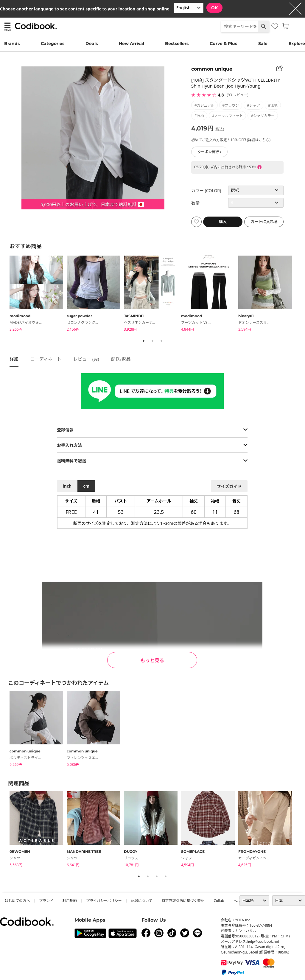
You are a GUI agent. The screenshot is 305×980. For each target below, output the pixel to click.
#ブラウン (231, 105)
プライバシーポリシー (104, 901)
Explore (297, 43)
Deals (92, 43)
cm (86, 486)
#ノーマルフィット (228, 116)
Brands (12, 43)
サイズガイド (229, 486)
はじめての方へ (17, 901)
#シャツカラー (263, 116)
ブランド (46, 901)
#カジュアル (204, 105)
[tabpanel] (38, 294)
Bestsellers (177, 43)
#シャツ (253, 105)
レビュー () (86, 359)
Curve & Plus (223, 43)
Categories (53, 43)
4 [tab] (166, 876)
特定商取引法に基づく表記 (183, 901)
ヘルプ (239, 901)
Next (300, 294)
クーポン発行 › (209, 152)
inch (67, 486)
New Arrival (132, 43)
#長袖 (199, 116)
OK (214, 8)
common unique (212, 69)
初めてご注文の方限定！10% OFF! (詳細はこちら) (231, 140)
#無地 (273, 105)
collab (219, 901)
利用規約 (70, 901)
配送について (142, 901)
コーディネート (46, 359)
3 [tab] (161, 341)
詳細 (14, 359)
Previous (5, 294)
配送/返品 (121, 359)
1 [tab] (144, 341)
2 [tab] (152, 341)
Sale (263, 43)
